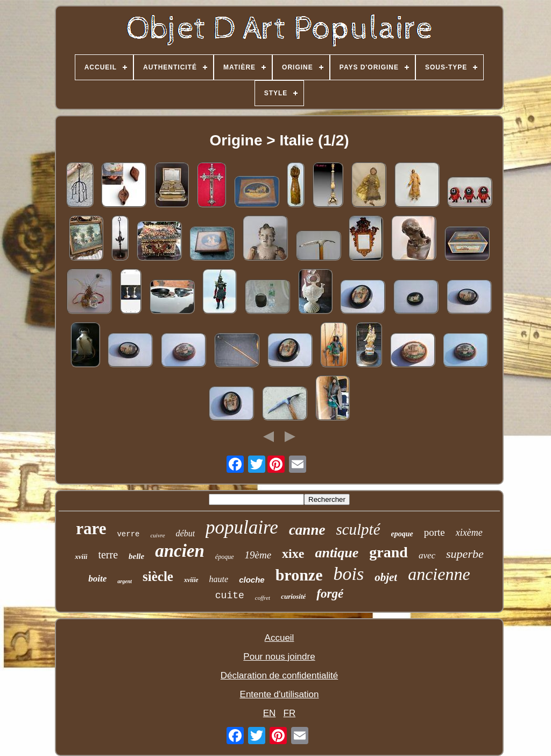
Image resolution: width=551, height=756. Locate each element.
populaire (242, 527)
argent (125, 581)
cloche (252, 580)
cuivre (157, 535)
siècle (158, 576)
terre (108, 555)
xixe (293, 554)
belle (136, 556)
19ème (258, 555)
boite (97, 579)
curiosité (293, 596)
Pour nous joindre (279, 657)
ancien (180, 551)
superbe (465, 554)
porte (435, 532)
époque (225, 557)
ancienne (439, 574)
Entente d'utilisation (280, 694)
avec (427, 555)
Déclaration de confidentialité (279, 675)
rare (91, 528)
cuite (230, 596)
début (186, 533)
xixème (469, 533)
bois (348, 574)
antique (337, 553)
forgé (330, 594)
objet (386, 577)
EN (270, 713)
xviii (81, 556)
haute (219, 579)
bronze (299, 575)
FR (290, 713)
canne (307, 530)
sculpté (358, 529)
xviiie (191, 580)
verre (128, 534)
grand (388, 552)
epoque (402, 534)
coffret (263, 598)
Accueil (280, 638)
